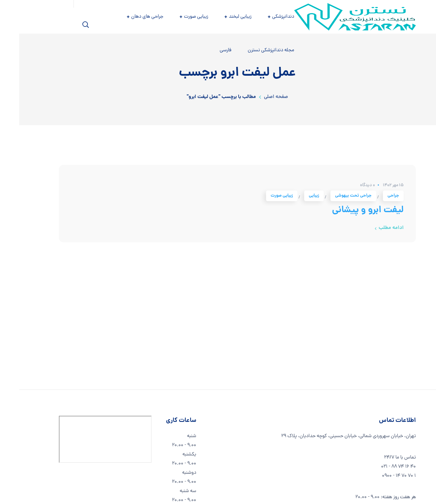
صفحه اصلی (257, 97)
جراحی (374, 196)
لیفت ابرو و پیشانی (349, 210)
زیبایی (295, 196)
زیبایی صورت (263, 196)
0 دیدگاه (348, 185)
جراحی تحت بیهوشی (334, 196)
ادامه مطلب (372, 228)
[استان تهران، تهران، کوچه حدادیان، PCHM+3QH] (86, 439)
